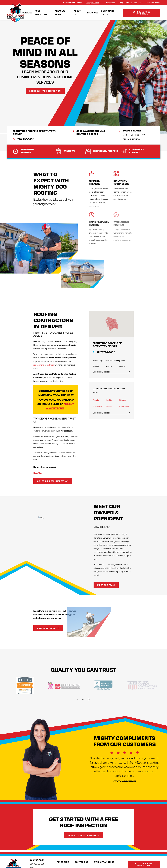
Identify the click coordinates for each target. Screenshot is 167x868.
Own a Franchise (135, 3)
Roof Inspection (41, 13)
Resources (92, 13)
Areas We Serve (60, 13)
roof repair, (51, 365)
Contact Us (82, 862)
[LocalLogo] (15, 13)
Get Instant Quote (108, 13)
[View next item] (89, 700)
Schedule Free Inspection (141, 13)
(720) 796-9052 (25, 139)
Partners (111, 3)
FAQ (121, 3)
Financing (63, 862)
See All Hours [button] (131, 139)
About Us (77, 13)
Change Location (93, 3)
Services (27, 13)
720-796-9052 (153, 3)
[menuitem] (27, 13)
